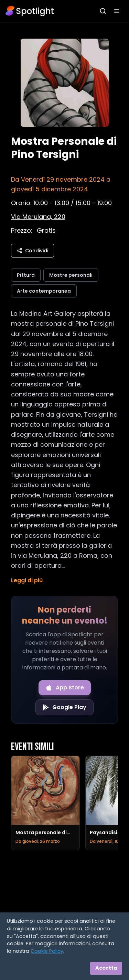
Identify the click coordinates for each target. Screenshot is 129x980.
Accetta (106, 968)
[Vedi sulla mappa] (38, 217)
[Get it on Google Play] (64, 707)
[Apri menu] (117, 11)
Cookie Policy (47, 951)
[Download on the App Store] (65, 688)
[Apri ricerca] (103, 11)
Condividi (33, 251)
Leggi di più (27, 580)
